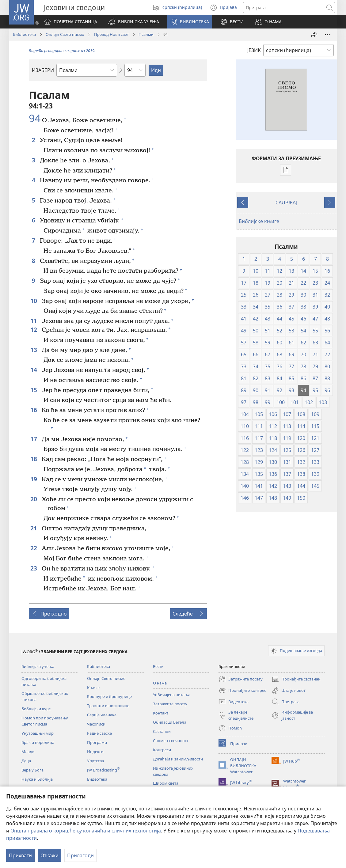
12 (34, 330)
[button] (134, 22)
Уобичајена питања (172, 695)
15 (34, 390)
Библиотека (24, 34)
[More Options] (328, 35)
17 (34, 439)
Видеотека (97, 779)
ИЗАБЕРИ (43, 70)
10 (34, 301)
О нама (160, 683)
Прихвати (20, 855)
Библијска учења (38, 666)
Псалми (146, 34)
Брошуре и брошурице (109, 696)
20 (34, 499)
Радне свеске (99, 733)
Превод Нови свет (111, 34)
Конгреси (162, 750)
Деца (26, 761)
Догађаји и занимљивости (178, 759)
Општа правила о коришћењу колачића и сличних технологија (86, 831)
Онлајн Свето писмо (65, 34)
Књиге (93, 688)
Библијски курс (36, 709)
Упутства (95, 761)
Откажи (49, 855)
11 (34, 321)
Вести (158, 666)
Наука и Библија (37, 779)
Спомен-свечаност (171, 741)
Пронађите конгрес (242, 691)
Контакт (161, 713)
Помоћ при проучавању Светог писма (45, 721)
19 (34, 479)
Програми (97, 742)
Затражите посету (170, 704)
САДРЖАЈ (286, 203)
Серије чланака (102, 715)
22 (34, 548)
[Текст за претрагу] (284, 8)
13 (34, 350)
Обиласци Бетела (170, 722)
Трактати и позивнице (108, 706)
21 (34, 528)
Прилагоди (80, 855)
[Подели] (314, 35)
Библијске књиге (259, 221)
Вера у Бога (32, 770)
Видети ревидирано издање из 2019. (62, 51)
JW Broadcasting (103, 770)
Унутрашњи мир (38, 733)
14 (34, 370)
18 (34, 459)
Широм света (166, 783)
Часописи (96, 724)
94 (35, 119)
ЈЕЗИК (254, 50)
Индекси (95, 752)
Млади (28, 752)
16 (34, 410)
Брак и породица (38, 742)
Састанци (162, 731)
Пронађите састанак (296, 679)
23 (34, 568)
